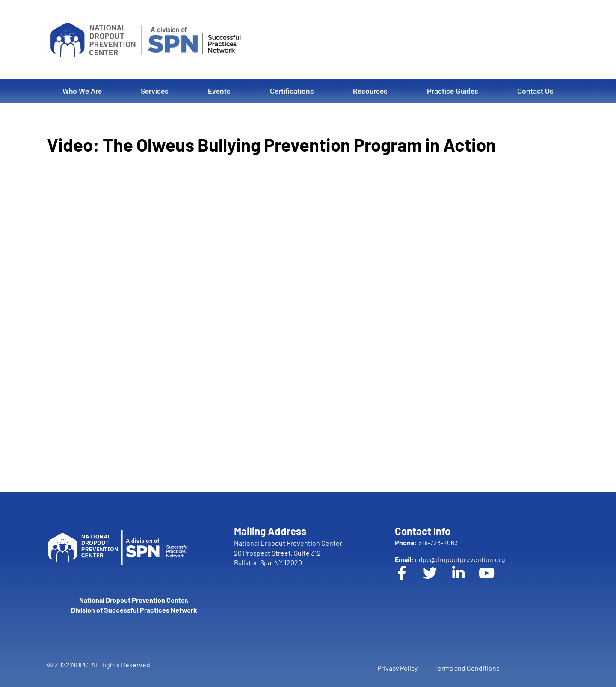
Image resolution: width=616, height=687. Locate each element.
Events (219, 91)
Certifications (292, 91)
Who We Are (82, 91)
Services (155, 91)
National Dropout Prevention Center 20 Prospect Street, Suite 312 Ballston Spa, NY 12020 (288, 553)
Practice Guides (453, 91)
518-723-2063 (426, 543)
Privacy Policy (397, 668)
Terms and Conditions (467, 668)
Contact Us (535, 91)
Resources (370, 91)
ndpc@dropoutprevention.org (450, 559)
